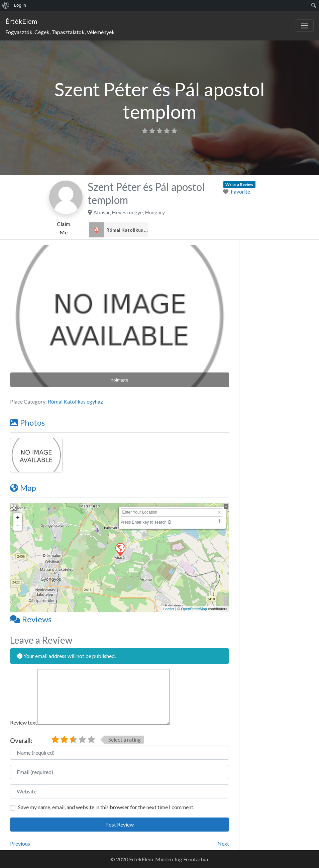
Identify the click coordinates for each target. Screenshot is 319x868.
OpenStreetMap (194, 609)
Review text (24, 722)
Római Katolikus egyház (127, 230)
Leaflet (169, 609)
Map (23, 488)
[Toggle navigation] (305, 26)
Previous (20, 843)
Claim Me (64, 228)
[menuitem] (6, 5)
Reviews (31, 619)
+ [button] (18, 518)
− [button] (18, 526)
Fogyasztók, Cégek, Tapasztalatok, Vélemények (60, 32)
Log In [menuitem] (20, 5)
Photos (27, 422)
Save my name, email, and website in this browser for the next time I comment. (106, 807)
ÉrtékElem (21, 21)
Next (223, 843)
